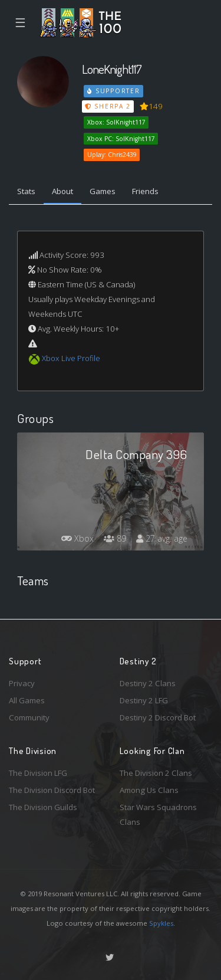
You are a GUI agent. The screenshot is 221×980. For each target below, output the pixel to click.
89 (115, 538)
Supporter (114, 91)
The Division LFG (38, 773)
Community (29, 717)
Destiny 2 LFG (144, 700)
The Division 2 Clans (156, 773)
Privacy (22, 683)
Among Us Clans (149, 790)
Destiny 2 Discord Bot (158, 717)
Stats (26, 191)
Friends (145, 191)
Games (103, 191)
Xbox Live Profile (71, 358)
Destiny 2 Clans (148, 683)
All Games (27, 700)
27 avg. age (162, 538)
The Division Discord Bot (52, 790)
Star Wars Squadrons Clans (158, 815)
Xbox (77, 538)
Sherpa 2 (108, 106)
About (62, 191)
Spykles (161, 923)
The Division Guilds (43, 807)
